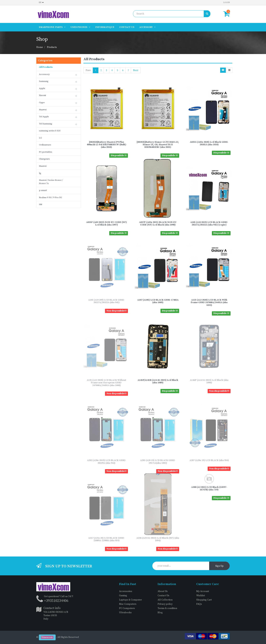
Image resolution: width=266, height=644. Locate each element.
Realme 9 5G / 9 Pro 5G (50, 197)
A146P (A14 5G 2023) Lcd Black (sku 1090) (209, 381)
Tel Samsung (46, 124)
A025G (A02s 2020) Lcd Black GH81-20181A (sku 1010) (209, 143)
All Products (46, 67)
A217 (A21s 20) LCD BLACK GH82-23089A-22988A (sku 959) (106, 539)
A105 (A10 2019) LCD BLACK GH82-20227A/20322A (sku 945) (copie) (209, 224)
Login (226, 2)
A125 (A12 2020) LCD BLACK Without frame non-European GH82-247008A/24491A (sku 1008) (106, 383)
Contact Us (163, 596)
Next (136, 70)
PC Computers (127, 608)
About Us (163, 591)
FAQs (199, 604)
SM (41, 204)
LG (40, 138)
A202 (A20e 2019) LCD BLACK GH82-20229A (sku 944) (107, 462)
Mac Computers (128, 604)
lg (40, 173)
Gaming (123, 596)
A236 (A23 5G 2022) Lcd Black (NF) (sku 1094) (158, 539)
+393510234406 (56, 601)
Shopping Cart (204, 600)
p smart (43, 190)
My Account (203, 591)
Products (52, 47)
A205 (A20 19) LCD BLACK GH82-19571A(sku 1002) (158, 462)
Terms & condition (167, 608)
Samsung (44, 81)
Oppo (42, 102)
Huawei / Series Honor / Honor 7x (51, 182)
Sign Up (219, 566)
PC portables (46, 152)
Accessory (44, 74)
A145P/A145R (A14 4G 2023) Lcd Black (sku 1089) (158, 381)
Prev (88, 70)
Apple (42, 88)
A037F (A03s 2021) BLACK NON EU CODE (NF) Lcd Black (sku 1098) (158, 224)
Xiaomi (42, 95)
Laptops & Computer (130, 600)
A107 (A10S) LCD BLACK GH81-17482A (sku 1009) (158, 301)
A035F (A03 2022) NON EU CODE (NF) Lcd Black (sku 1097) (107, 224)
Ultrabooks (125, 613)
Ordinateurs (45, 145)
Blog (160, 613)
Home (40, 47)
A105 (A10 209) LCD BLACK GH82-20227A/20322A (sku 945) (106, 301)
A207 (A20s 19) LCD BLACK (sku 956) (209, 460)
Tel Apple (44, 117)
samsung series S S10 (50, 131)
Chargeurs (44, 159)
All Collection (165, 600)
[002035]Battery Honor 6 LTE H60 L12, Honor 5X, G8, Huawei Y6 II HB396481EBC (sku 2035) (158, 145)
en (41, 2)
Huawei (43, 110)
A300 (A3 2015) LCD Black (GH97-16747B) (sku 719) (209, 488)
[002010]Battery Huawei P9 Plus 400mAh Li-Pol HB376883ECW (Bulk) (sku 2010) (106, 145)
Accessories (126, 591)
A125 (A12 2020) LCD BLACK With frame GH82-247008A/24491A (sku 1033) (209, 303)
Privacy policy (165, 604)
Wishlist (201, 596)
